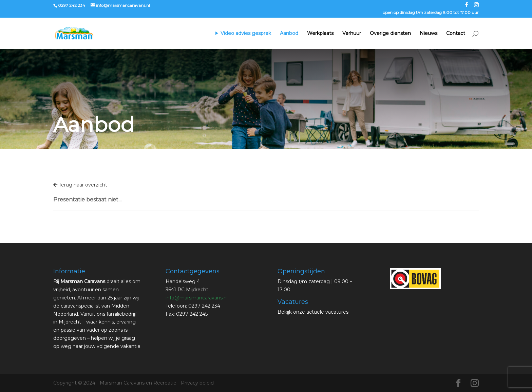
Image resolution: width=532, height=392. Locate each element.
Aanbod (289, 34)
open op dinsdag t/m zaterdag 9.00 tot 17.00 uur (431, 13)
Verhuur (352, 34)
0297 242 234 (72, 5)
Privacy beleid (197, 383)
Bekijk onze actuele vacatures (313, 312)
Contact (456, 34)
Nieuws (429, 34)
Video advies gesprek (246, 34)
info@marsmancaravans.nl (197, 298)
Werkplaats (320, 34)
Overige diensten (390, 34)
